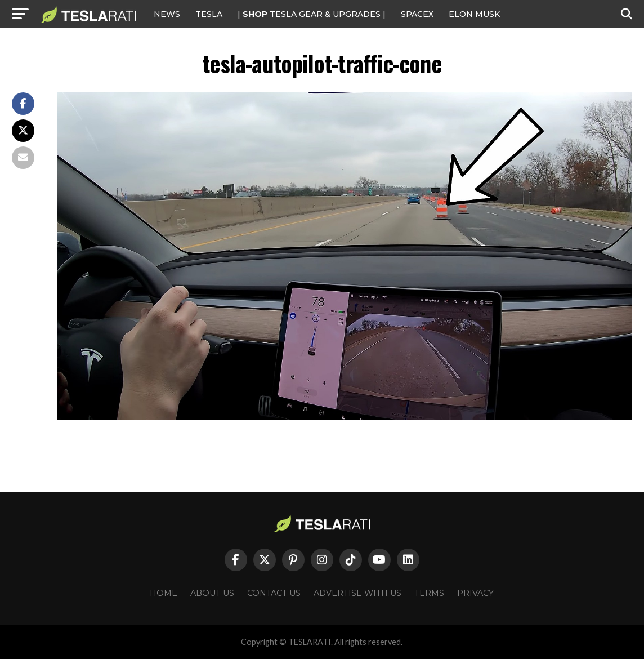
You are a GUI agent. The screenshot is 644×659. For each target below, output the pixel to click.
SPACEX (417, 14)
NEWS (167, 14)
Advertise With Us (357, 593)
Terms (429, 593)
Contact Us (274, 593)
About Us (212, 593)
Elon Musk (474, 14)
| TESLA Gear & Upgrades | (312, 14)
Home (164, 593)
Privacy (475, 593)
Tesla (209, 14)
